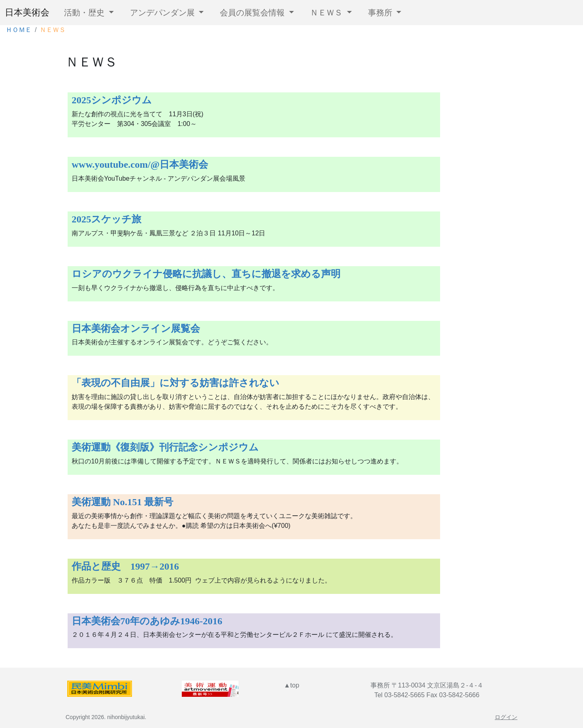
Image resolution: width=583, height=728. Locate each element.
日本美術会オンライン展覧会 (136, 329)
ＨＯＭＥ (19, 30)
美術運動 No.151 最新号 (122, 502)
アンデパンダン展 (164, 13)
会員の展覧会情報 (253, 13)
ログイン (506, 717)
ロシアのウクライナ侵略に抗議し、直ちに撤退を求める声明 (206, 274)
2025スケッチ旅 (106, 219)
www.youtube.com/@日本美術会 (140, 164)
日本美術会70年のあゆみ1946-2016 (147, 621)
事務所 (381, 13)
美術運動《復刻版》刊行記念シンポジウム (165, 447)
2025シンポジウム (112, 100)
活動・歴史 (85, 13)
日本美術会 (27, 13)
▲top (291, 685)
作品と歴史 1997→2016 (125, 566)
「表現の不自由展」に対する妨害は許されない (176, 383)
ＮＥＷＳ (328, 13)
